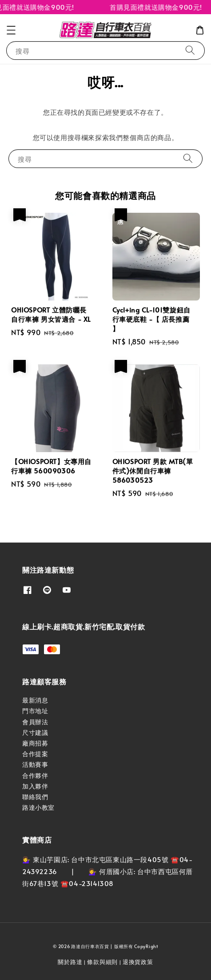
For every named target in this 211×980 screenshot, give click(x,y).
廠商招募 (35, 743)
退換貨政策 (138, 962)
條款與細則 (102, 962)
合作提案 (35, 754)
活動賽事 (35, 764)
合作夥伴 (35, 775)
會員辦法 (35, 722)
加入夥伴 (35, 786)
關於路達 (70, 962)
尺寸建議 (35, 732)
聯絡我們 (35, 797)
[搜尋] (190, 50)
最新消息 (35, 700)
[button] (11, 30)
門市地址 (35, 711)
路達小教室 (38, 807)
